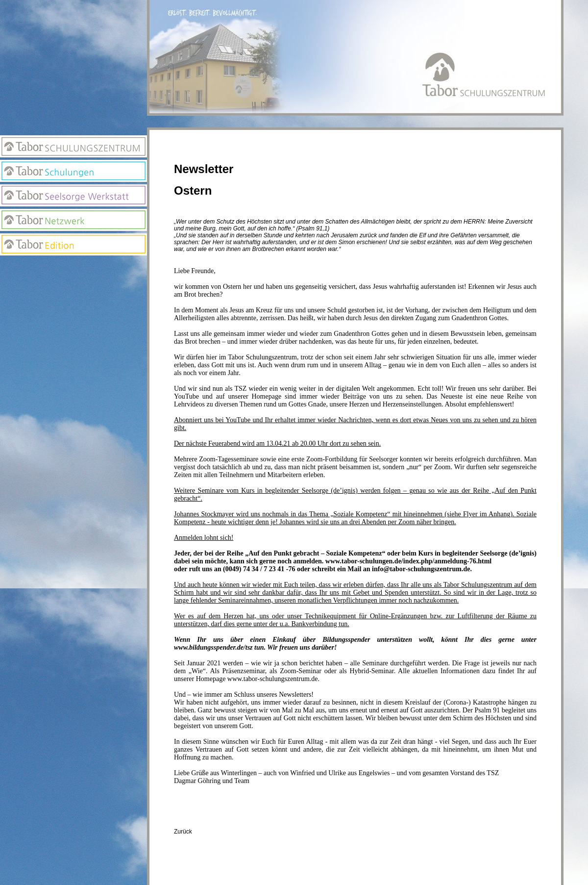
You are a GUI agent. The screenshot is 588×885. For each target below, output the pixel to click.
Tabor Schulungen (73, 171)
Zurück (183, 832)
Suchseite (73, 307)
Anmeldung (73, 268)
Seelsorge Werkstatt (73, 195)
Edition (73, 244)
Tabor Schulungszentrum (73, 146)
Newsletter (73, 287)
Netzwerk (73, 220)
